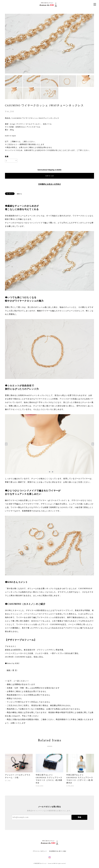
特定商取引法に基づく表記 (58, 851)
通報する (19, 194)
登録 (79, 817)
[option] (50, 44)
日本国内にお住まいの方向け (50, 184)
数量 (7, 157)
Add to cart (50, 176)
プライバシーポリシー (40, 851)
